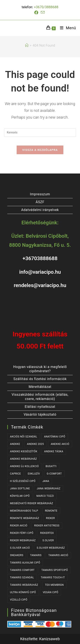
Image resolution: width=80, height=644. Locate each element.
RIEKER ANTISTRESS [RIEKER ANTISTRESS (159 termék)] (47, 526)
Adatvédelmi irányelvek (40, 210)
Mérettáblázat (40, 387)
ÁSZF (40, 202)
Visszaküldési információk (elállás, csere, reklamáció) (40, 397)
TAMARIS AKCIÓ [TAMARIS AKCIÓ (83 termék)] (58, 555)
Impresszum (40, 194)
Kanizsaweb (50, 639)
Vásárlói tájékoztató (40, 414)
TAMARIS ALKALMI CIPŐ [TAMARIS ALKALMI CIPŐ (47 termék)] (25, 563)
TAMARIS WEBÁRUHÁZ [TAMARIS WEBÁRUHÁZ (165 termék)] (24, 585)
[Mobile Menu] (66, 28)
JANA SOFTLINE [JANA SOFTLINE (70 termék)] (20, 489)
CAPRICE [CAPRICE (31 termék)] (15, 474)
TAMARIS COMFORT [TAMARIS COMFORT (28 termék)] (22, 570)
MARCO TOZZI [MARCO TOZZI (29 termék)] (45, 496)
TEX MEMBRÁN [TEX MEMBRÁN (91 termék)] (54, 585)
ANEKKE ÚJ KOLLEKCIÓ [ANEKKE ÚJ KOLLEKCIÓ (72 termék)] (24, 466)
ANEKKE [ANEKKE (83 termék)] (15, 444)
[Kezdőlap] (27, 45)
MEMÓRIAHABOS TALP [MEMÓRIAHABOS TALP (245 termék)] (24, 511)
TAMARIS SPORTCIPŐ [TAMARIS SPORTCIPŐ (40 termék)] (55, 570)
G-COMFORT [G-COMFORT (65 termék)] (54, 474)
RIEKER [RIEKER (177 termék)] (50, 518)
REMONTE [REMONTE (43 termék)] (51, 511)
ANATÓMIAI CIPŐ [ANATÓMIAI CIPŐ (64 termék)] (55, 437)
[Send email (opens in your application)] (43, 12)
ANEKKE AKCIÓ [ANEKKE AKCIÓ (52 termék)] (60, 444)
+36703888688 (40, 258)
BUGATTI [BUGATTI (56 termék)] (51, 466)
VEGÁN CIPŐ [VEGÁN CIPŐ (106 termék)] (50, 592)
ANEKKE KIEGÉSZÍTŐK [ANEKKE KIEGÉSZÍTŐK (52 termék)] (24, 451)
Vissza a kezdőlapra (40, 150)
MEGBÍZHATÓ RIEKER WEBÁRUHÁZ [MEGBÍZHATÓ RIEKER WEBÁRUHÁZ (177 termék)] (32, 503)
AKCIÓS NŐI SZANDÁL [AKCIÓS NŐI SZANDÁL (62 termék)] (24, 437)
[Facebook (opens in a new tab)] (37, 13)
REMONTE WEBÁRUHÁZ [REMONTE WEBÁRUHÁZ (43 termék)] (25, 518)
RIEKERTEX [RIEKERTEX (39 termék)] (47, 533)
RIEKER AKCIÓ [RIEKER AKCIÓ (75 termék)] (19, 526)
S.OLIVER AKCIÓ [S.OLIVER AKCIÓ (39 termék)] (20, 548)
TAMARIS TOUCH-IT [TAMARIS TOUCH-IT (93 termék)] (53, 577)
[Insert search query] (40, 133)
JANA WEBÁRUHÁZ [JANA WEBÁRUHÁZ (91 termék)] (49, 489)
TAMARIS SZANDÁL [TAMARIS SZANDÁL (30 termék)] (22, 577)
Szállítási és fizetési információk (40, 379)
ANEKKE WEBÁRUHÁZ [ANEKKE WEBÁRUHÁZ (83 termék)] (23, 459)
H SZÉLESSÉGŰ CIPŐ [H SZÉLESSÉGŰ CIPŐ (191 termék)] (23, 481)
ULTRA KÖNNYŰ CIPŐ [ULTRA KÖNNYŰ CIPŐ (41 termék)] (23, 592)
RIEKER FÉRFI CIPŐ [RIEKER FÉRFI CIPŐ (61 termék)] (22, 533)
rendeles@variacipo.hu (40, 285)
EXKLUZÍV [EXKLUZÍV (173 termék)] (34, 474)
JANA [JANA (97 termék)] (46, 481)
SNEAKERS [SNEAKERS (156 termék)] (17, 555)
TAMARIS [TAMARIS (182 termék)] (36, 555)
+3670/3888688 (46, 7)
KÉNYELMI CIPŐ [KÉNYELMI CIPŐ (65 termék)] (20, 496)
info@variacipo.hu (40, 272)
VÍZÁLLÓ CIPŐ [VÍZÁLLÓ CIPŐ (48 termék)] (19, 600)
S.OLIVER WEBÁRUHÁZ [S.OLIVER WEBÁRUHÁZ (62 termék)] (51, 548)
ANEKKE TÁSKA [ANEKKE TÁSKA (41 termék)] (54, 451)
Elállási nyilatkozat (40, 407)
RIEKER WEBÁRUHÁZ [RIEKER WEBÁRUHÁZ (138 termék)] (23, 540)
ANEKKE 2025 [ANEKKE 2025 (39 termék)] (35, 444)
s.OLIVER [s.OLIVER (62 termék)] (48, 540)
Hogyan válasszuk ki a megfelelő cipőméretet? (40, 369)
